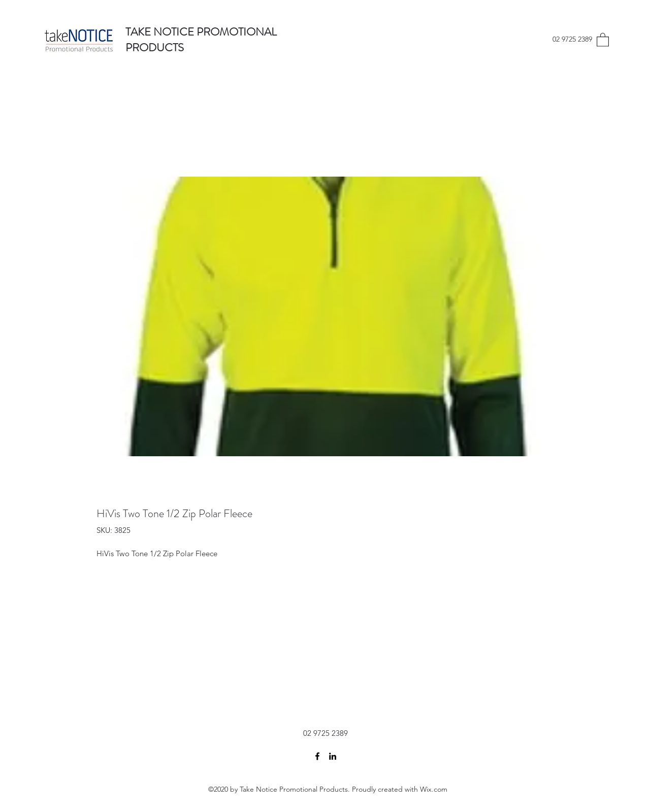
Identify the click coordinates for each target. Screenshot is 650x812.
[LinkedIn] (333, 756)
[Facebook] (317, 756)
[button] (603, 39)
